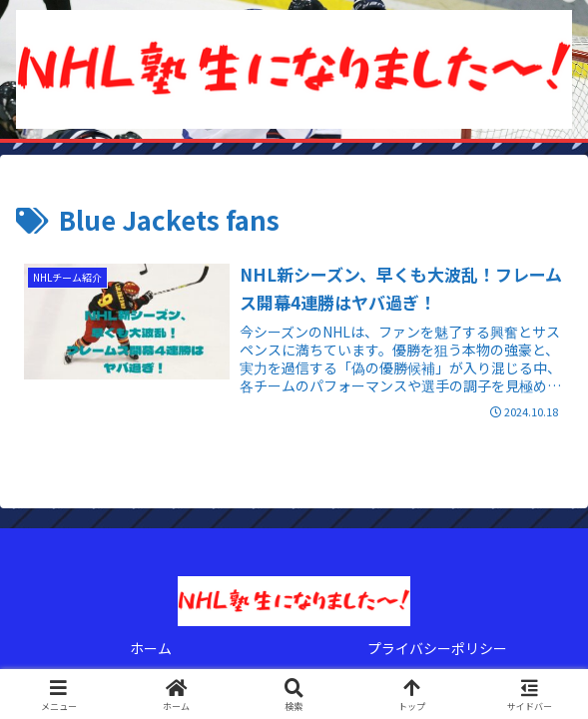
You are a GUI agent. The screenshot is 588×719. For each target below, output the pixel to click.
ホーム (151, 648)
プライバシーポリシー (437, 648)
